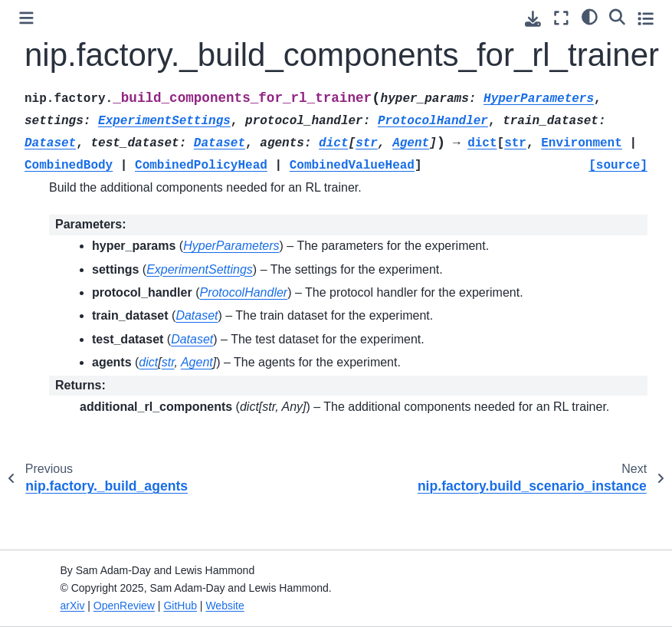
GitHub (180, 606)
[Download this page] (533, 19)
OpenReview (124, 606)
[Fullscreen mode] (561, 18)
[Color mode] (590, 16)
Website (225, 606)
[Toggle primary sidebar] (26, 18)
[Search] (617, 16)
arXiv (73, 606)
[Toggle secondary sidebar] (646, 18)
